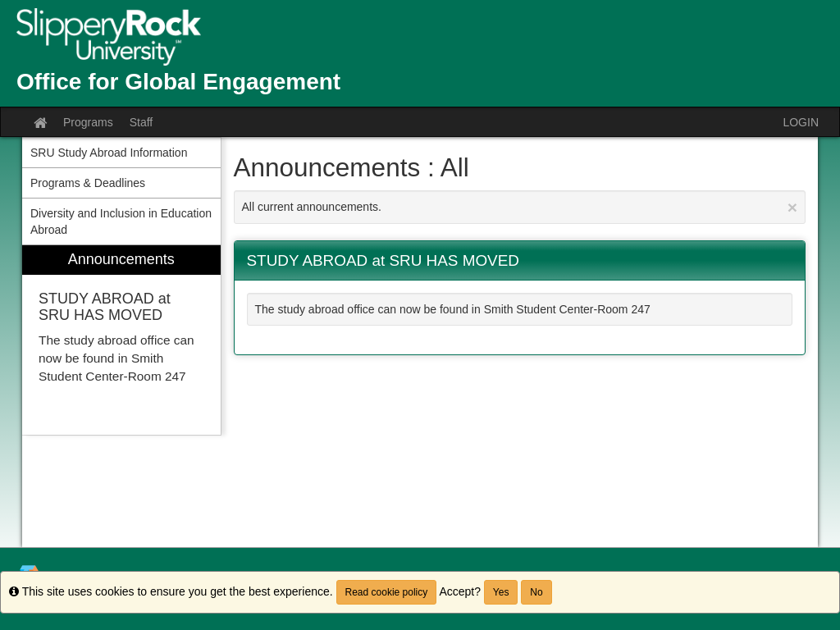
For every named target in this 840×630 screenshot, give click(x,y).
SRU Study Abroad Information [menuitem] (109, 153)
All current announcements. (520, 207)
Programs (88, 122)
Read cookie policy (387, 592)
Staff (142, 122)
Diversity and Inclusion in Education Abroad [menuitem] (121, 221)
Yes (501, 592)
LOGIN (801, 122)
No (536, 592)
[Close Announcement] (792, 207)
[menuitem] (121, 340)
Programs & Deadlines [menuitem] (88, 183)
